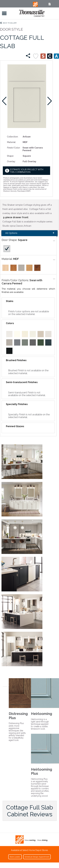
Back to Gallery (10, 23)
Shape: (10, 156)
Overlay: (11, 161)
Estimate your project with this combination (27, 171)
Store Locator (15, 857)
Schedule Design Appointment (37, 857)
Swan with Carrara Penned (22, 282)
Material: (11, 142)
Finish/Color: (14, 148)
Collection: (13, 137)
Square (23, 240)
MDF (16, 259)
